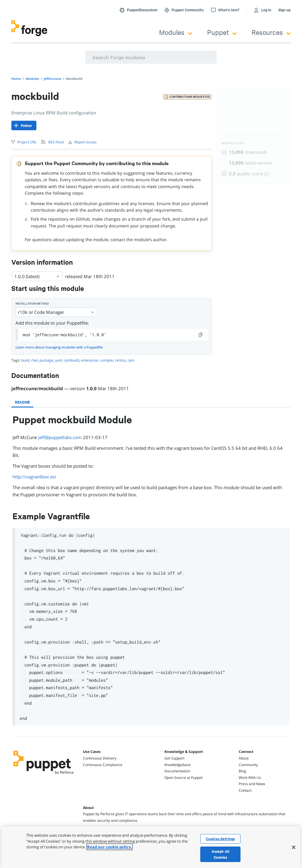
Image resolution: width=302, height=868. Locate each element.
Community (248, 765)
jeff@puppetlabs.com (60, 437)
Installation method (32, 304)
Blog (242, 771)
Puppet (222, 32)
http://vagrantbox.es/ (34, 477)
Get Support (174, 758)
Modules (176, 32)
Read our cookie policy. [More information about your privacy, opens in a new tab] (110, 847)
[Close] (294, 847)
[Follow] (24, 125)
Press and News (252, 784)
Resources (271, 32)
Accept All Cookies (220, 854)
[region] (151, 847)
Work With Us (250, 778)
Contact (245, 790)
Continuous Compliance (103, 765)
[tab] (22, 402)
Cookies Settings (220, 839)
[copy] (201, 335)
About (244, 758)
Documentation (177, 771)
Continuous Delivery (100, 758)
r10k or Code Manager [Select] (56, 312)
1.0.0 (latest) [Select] (37, 276)
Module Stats (233, 143)
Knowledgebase (178, 765)
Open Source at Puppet (184, 778)
